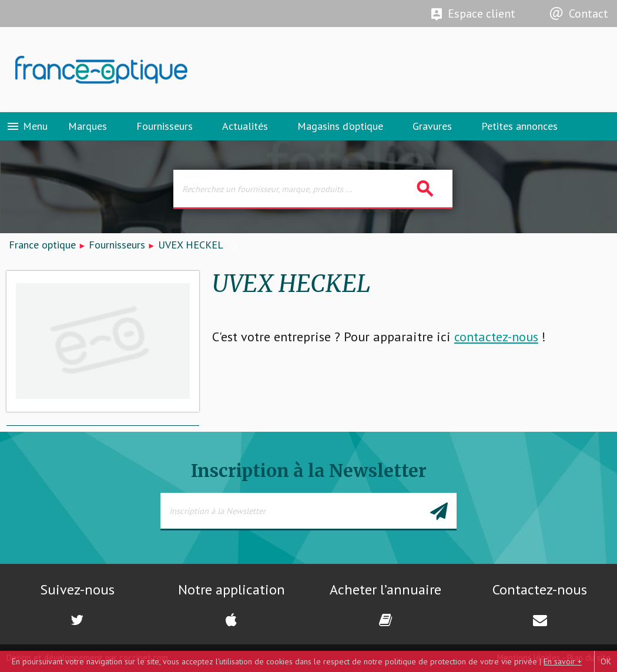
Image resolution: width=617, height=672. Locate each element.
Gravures (432, 126)
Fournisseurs (165, 126)
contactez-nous (496, 337)
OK (606, 661)
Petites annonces (519, 126)
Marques (88, 126)
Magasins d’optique (340, 126)
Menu (27, 126)
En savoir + (563, 661)
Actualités (245, 126)
